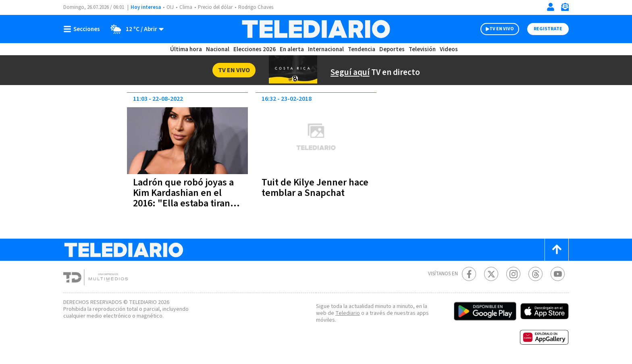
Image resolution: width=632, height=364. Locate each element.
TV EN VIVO (502, 29)
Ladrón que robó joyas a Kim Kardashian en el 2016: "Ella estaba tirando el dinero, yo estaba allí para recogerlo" (187, 203)
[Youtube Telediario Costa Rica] (558, 274)
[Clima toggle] (134, 29)
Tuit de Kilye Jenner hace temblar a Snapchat (315, 188)
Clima (186, 7)
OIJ (170, 7)
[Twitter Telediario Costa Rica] (491, 274)
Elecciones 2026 (255, 49)
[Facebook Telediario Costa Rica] (469, 274)
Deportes (392, 49)
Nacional (218, 49)
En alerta (292, 49)
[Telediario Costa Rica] (316, 29)
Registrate (548, 29)
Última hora (186, 49)
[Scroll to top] (557, 250)
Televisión (422, 49)
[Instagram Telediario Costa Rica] (513, 274)
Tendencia (362, 49)
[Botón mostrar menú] (83, 29)
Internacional (326, 49)
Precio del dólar (215, 7)
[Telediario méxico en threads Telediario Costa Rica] (535, 274)
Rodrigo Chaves (256, 7)
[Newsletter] (565, 9)
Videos (449, 49)
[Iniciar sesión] (551, 7)
